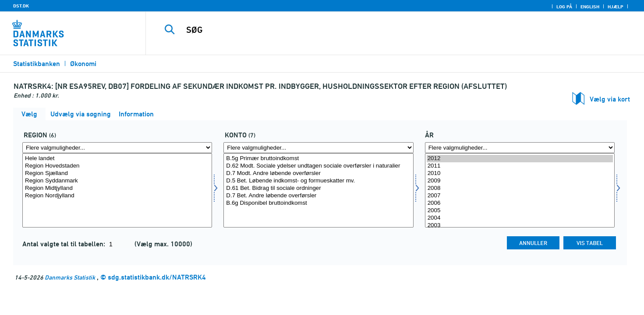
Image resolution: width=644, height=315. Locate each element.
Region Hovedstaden (117, 166)
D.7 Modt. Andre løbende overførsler (318, 173)
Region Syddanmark (117, 181)
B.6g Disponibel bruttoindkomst (318, 203)
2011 (520, 166)
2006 (520, 203)
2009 (520, 181)
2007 (520, 196)
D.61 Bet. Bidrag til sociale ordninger (318, 188)
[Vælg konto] (318, 190)
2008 (520, 188)
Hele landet (117, 159)
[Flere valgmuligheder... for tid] (520, 148)
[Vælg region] (117, 190)
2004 (520, 218)
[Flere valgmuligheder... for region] (117, 148)
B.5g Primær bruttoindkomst (318, 159)
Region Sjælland (117, 173)
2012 (520, 159)
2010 (520, 173)
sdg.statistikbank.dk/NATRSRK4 (157, 277)
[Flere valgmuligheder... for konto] (318, 148)
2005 (520, 211)
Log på (564, 7)
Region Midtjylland (117, 188)
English (590, 7)
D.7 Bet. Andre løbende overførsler (318, 196)
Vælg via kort (610, 99)
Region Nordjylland (117, 196)
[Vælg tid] (520, 190)
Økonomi (83, 64)
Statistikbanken (37, 64)
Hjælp (616, 7)
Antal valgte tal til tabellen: (65, 244)
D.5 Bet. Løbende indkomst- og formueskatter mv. (318, 181)
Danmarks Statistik (70, 277)
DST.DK (21, 6)
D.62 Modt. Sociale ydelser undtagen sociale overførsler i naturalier (318, 166)
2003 (520, 226)
